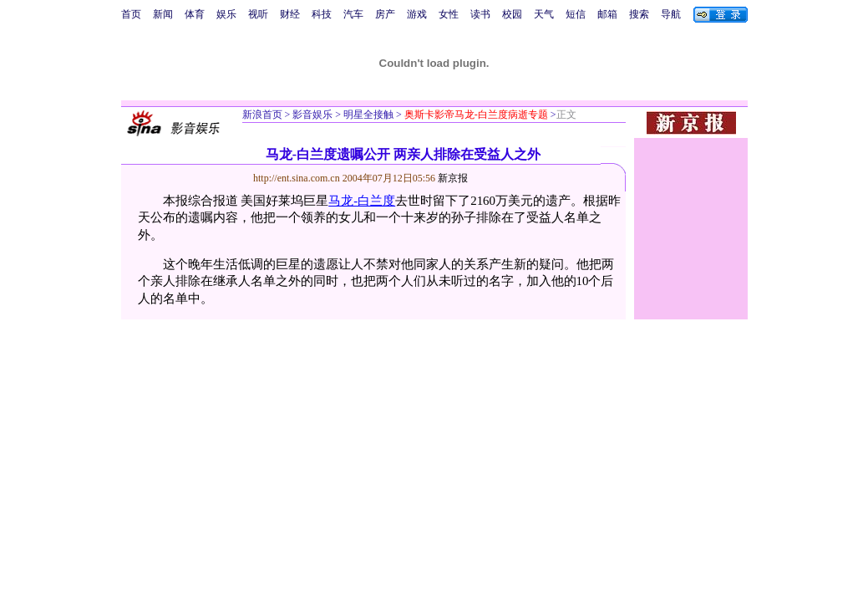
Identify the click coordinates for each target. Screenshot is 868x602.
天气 (544, 14)
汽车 (353, 14)
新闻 (163, 14)
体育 (195, 14)
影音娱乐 (312, 115)
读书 (480, 14)
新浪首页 (262, 115)
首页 (131, 14)
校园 (512, 14)
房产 (385, 14)
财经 (290, 14)
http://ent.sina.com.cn (298, 178)
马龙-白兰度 (362, 201)
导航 (671, 14)
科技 (322, 14)
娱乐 (226, 14)
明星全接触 (367, 115)
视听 (258, 14)
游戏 (417, 14)
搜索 (639, 14)
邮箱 (607, 14)
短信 (576, 14)
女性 (449, 14)
